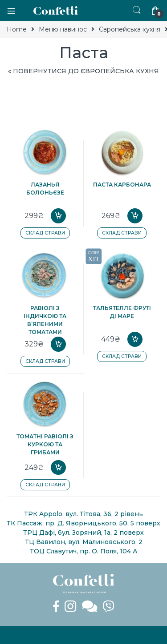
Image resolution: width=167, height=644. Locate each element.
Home (17, 29)
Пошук (137, 10)
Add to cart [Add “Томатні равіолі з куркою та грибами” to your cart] (58, 468)
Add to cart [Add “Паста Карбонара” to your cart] (135, 216)
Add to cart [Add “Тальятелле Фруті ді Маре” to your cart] (135, 339)
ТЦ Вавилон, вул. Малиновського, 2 (84, 542)
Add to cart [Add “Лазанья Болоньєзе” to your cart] (58, 216)
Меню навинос (63, 29)
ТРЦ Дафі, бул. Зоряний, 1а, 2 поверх (83, 533)
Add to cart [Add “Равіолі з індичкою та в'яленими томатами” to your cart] (58, 344)
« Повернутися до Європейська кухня (83, 71)
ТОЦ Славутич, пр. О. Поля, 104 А (84, 551)
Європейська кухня (130, 29)
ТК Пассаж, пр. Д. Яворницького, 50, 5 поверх (83, 523)
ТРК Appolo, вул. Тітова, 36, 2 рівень (83, 514)
